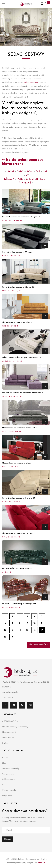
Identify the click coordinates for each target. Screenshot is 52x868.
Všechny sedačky (38, 645)
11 (42, 623)
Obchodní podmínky (11, 769)
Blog (4, 763)
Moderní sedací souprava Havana (18, 533)
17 (42, 630)
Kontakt (6, 758)
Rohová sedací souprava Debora (17, 569)
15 (27, 630)
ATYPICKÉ (25, 183)
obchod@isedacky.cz (11, 692)
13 (12, 630)
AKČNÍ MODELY (10, 721)
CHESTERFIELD (36, 179)
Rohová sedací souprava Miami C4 (18, 287)
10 (34, 623)
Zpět (5, 616)
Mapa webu (7, 796)
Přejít (45, 210)
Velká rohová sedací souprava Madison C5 (21, 358)
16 (35, 630)
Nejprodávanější (9, 732)
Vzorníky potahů (9, 790)
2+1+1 (30, 172)
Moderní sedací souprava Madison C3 (19, 428)
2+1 (45, 172)
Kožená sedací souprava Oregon (17, 252)
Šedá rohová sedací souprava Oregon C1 (21, 217)
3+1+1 (20, 172)
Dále (12, 637)
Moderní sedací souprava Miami (17, 322)
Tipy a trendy (8, 738)
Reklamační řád (9, 779)
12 (5, 630)
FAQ (4, 785)
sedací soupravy (31, 83)
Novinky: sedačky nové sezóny (15, 727)
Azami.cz (41, 863)
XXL (20, 179)
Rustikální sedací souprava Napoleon (19, 604)
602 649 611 (7, 698)
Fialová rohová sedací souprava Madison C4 (22, 393)
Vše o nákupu (8, 774)
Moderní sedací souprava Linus (16, 463)
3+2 (38, 172)
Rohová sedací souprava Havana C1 (19, 498)
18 (5, 637)
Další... (5, 743)
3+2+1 (11, 172)
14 (20, 630)
